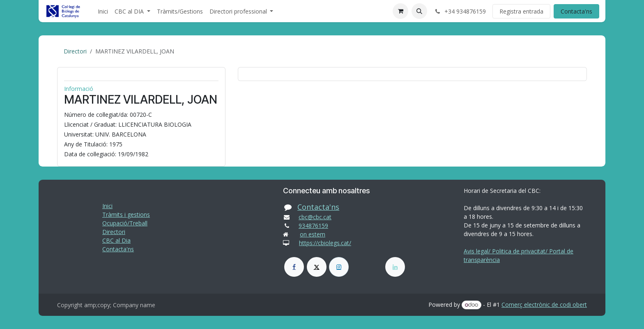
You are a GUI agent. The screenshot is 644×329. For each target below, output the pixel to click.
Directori (75, 51)
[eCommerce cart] (400, 11)
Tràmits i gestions (126, 214)
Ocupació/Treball (125, 223)
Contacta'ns (576, 11)
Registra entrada (521, 11)
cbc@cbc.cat (315, 217)
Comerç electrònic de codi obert (544, 305)
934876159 (313, 226)
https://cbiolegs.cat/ (325, 243)
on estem (313, 234)
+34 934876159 (460, 11)
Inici (107, 206)
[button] (419, 11)
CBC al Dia (116, 240)
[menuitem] (103, 11)
